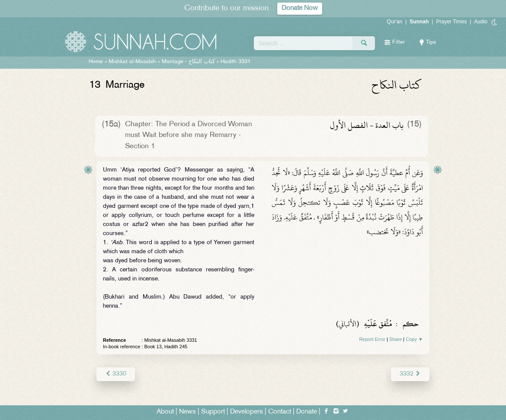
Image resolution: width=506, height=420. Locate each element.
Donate (307, 412)
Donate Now (300, 8)
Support (213, 412)
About (165, 412)
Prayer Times (451, 22)
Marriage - (188, 62)
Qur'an (395, 22)
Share (396, 339)
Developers (247, 412)
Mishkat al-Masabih (132, 62)
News (187, 412)
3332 (410, 374)
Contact (280, 412)
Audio (481, 22)
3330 (116, 374)
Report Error (372, 339)
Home (96, 62)
